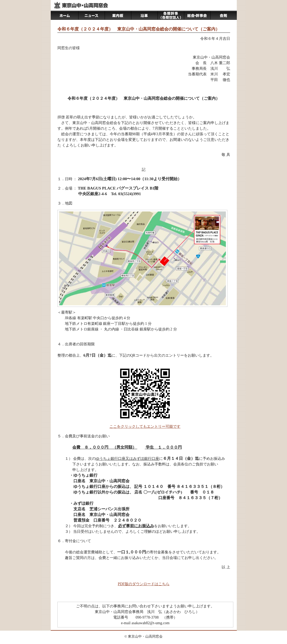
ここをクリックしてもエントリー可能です (145, 427)
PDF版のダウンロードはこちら (144, 584)
